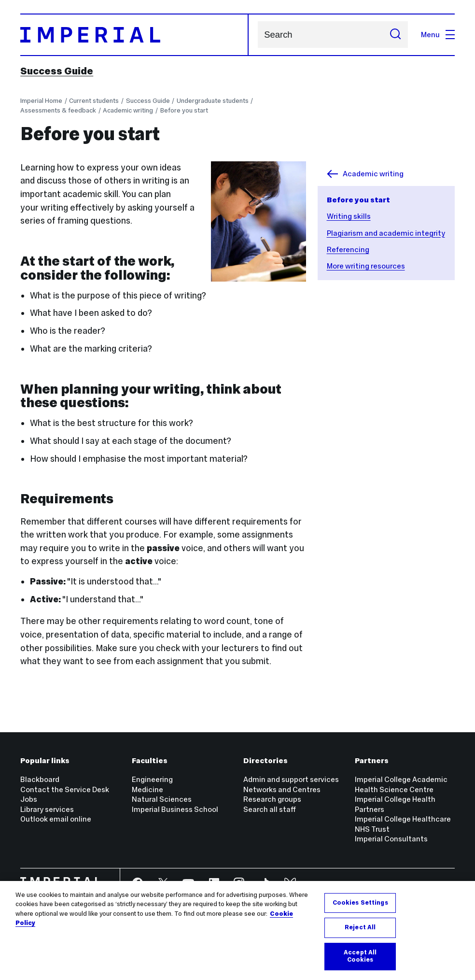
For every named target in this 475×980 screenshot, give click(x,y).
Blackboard (40, 779)
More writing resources (366, 266)
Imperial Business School (175, 809)
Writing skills (349, 216)
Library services (47, 809)
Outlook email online (56, 819)
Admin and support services (291, 779)
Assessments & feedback (58, 110)
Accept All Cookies (360, 956)
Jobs (29, 799)
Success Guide (57, 71)
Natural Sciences (162, 799)
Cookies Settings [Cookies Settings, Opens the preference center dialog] (360, 903)
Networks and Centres (282, 789)
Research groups (272, 799)
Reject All (360, 927)
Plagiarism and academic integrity (386, 233)
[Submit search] (395, 35)
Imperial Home (41, 101)
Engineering (152, 779)
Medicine (147, 789)
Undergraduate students (213, 101)
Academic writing (128, 110)
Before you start (184, 110)
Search (258, 35)
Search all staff (270, 809)
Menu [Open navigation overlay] (438, 35)
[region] (237, 930)
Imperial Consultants (391, 839)
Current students (94, 101)
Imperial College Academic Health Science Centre (401, 784)
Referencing (348, 249)
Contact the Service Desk (65, 789)
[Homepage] (134, 35)
